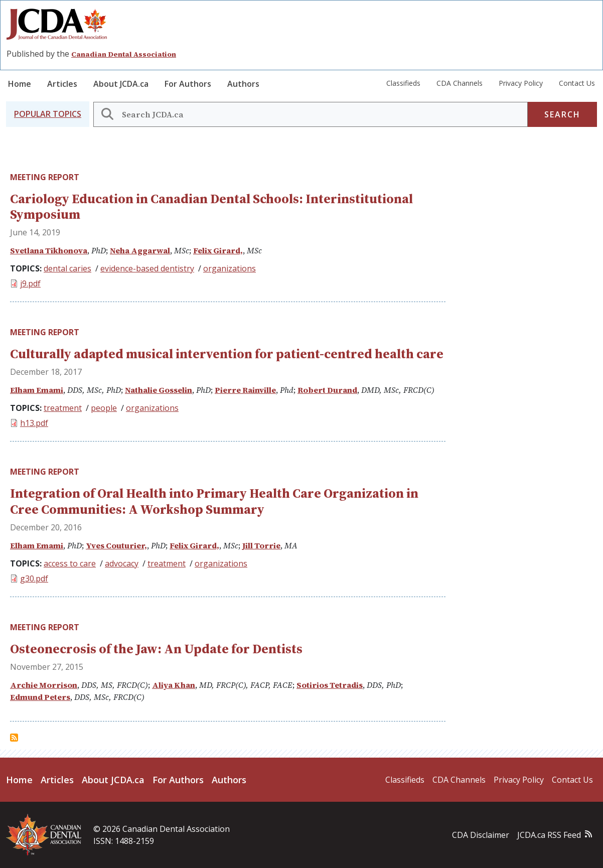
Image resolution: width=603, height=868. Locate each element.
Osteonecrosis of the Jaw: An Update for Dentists (156, 649)
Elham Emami (37, 390)
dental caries (67, 268)
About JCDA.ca (121, 84)
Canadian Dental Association (124, 54)
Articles (62, 84)
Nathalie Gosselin (159, 390)
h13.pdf (34, 423)
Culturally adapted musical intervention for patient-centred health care (227, 354)
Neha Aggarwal (140, 250)
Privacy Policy (521, 83)
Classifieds (403, 83)
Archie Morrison (44, 685)
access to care (70, 563)
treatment (63, 408)
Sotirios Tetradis (330, 685)
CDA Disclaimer (481, 835)
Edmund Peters (40, 697)
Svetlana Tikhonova (49, 250)
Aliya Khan (174, 685)
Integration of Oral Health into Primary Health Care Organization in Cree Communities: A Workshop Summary (214, 501)
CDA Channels (460, 83)
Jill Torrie (261, 545)
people (104, 408)
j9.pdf (30, 283)
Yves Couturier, (116, 545)
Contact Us (577, 83)
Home (20, 84)
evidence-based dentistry (147, 268)
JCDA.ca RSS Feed (549, 835)
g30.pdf (34, 578)
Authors (243, 84)
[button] (48, 114)
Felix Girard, (218, 250)
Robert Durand (327, 390)
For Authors (188, 84)
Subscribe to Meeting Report (14, 738)
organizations (230, 268)
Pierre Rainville (245, 390)
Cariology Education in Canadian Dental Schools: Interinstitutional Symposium (211, 206)
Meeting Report (45, 177)
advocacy (122, 563)
